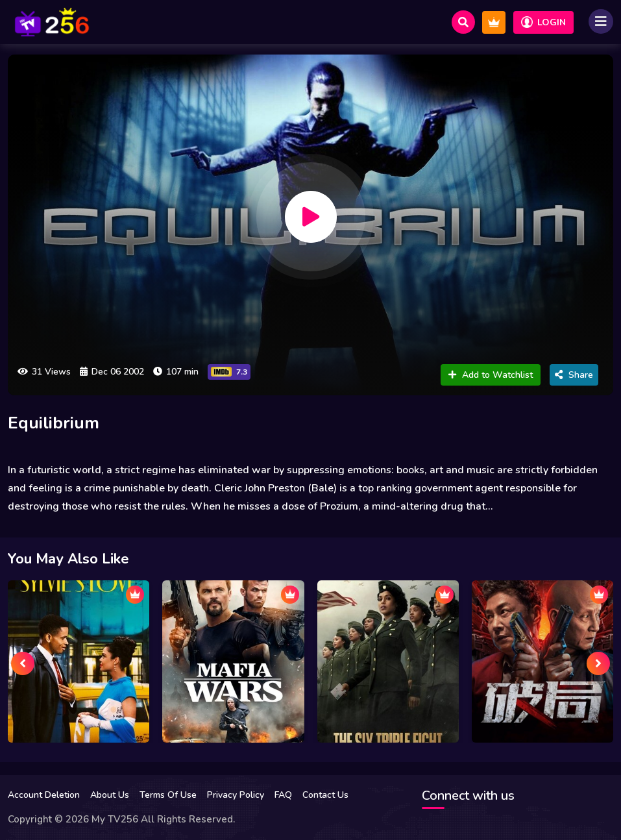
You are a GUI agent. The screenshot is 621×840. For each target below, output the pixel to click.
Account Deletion (44, 795)
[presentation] (23, 663)
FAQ (283, 795)
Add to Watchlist (491, 375)
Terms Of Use (168, 795)
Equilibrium (54, 423)
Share (574, 375)
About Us (110, 795)
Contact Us (325, 795)
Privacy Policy (236, 795)
